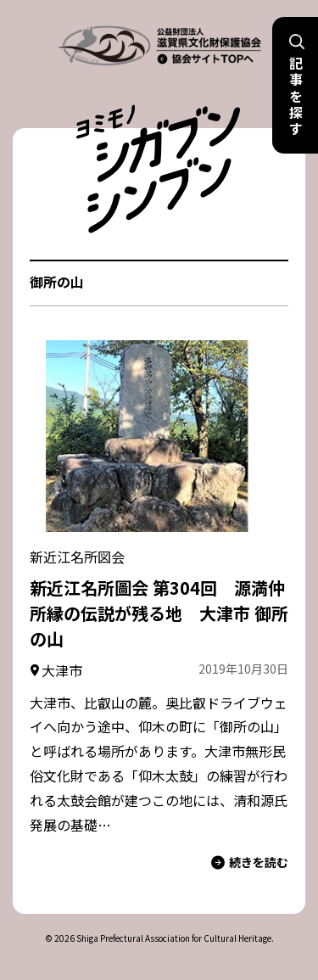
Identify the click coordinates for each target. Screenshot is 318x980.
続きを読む (250, 862)
